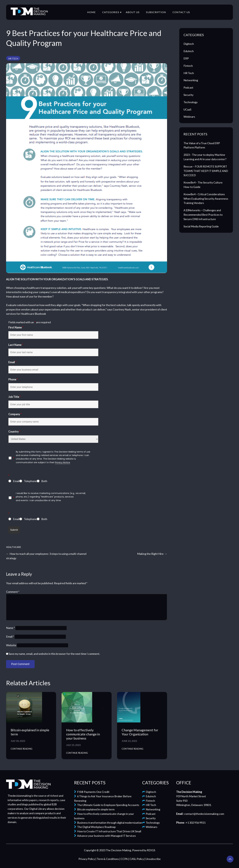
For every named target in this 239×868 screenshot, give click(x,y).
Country (14, 431)
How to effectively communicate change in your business (83, 734)
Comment (13, 592)
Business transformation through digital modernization (108, 823)
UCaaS (187, 109)
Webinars (189, 117)
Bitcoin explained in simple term (94, 809)
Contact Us (181, 12)
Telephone (30, 481)
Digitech (189, 44)
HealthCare (14, 547)
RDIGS (151, 850)
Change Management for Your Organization (140, 732)
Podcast (188, 87)
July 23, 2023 (73, 745)
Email (12, 362)
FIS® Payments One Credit (92, 792)
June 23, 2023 (129, 741)
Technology (191, 102)
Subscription (156, 12)
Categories (111, 12)
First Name (16, 327)
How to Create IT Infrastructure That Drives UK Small (108, 831)
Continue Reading (21, 749)
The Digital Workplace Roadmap (95, 827)
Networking (191, 80)
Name (10, 628)
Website (11, 645)
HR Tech (13, 59)
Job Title (15, 397)
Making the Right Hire (150, 554)
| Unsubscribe (152, 859)
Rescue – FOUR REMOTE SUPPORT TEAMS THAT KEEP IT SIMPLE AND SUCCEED (206, 171)
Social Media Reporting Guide (201, 226)
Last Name (16, 345)
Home (91, 12)
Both (44, 481)
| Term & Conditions (107, 859)
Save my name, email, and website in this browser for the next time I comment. (54, 654)
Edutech (189, 51)
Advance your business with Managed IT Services (105, 836)
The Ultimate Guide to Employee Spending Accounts (107, 805)
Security (188, 95)
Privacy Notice (62, 462)
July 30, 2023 (18, 741)
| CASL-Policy (136, 859)
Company (15, 414)
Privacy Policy (87, 859)
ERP (186, 58)
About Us (133, 12)
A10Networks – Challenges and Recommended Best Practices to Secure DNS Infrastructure (203, 215)
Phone (13, 379)
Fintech (188, 66)
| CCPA (124, 859)
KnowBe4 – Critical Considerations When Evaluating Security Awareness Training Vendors (206, 199)
